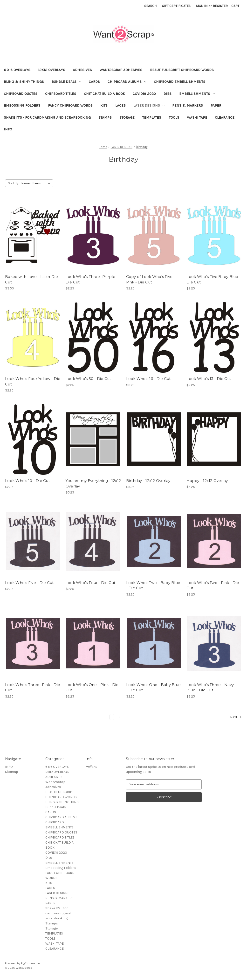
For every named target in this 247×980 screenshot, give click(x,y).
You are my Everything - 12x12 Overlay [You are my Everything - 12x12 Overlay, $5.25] (93, 483)
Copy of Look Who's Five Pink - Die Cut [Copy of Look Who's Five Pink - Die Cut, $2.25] (149, 279)
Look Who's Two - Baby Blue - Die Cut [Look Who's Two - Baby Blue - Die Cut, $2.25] (153, 585)
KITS (104, 105)
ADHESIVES (82, 70)
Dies (168, 94)
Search (150, 6)
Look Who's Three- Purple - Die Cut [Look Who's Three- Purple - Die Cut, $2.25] (92, 279)
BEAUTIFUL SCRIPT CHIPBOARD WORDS (182, 70)
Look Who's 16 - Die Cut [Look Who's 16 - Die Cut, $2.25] (148, 379)
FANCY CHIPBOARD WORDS (70, 105)
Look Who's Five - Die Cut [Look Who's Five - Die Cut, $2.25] (29, 583)
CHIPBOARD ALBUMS (127, 82)
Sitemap (12, 772)
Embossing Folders (22, 105)
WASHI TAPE (197, 117)
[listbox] (37, 183)
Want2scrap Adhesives (121, 70)
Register (220, 6)
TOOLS (174, 117)
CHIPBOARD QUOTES (21, 94)
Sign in (202, 6)
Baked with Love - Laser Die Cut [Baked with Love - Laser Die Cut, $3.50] (31, 279)
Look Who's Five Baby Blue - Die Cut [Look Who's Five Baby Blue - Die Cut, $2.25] (214, 279)
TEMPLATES (152, 117)
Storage (127, 117)
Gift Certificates (176, 6)
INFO (8, 129)
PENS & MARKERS (188, 105)
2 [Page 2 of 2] (120, 717)
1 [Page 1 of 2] (112, 717)
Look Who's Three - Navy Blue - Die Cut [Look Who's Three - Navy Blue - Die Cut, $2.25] (210, 687)
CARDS (94, 82)
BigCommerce (30, 963)
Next (236, 717)
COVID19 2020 (144, 94)
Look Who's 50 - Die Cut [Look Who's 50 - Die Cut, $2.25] (88, 379)
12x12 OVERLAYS (52, 70)
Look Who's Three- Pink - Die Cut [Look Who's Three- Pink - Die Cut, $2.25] (33, 687)
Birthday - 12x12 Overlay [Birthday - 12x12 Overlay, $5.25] (148, 481)
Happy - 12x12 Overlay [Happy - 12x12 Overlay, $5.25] (207, 481)
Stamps (105, 117)
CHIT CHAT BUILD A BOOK (104, 94)
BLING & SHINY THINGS (24, 82)
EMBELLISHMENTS (197, 94)
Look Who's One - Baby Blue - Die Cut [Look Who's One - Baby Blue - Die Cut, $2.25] (154, 687)
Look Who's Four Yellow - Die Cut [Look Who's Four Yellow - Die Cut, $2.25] (33, 381)
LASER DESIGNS (149, 105)
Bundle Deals (66, 82)
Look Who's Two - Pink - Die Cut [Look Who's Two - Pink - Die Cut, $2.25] (213, 585)
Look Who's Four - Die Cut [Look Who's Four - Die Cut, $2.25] (90, 583)
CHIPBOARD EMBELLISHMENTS (180, 82)
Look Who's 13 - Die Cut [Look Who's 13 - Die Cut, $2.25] (209, 379)
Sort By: (13, 183)
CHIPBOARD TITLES (61, 94)
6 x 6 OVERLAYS (17, 70)
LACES (120, 105)
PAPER (216, 105)
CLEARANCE (225, 117)
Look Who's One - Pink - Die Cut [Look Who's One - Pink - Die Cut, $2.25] (92, 687)
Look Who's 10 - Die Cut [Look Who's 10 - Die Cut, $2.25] (27, 481)
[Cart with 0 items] (235, 6)
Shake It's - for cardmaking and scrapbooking (47, 117)
